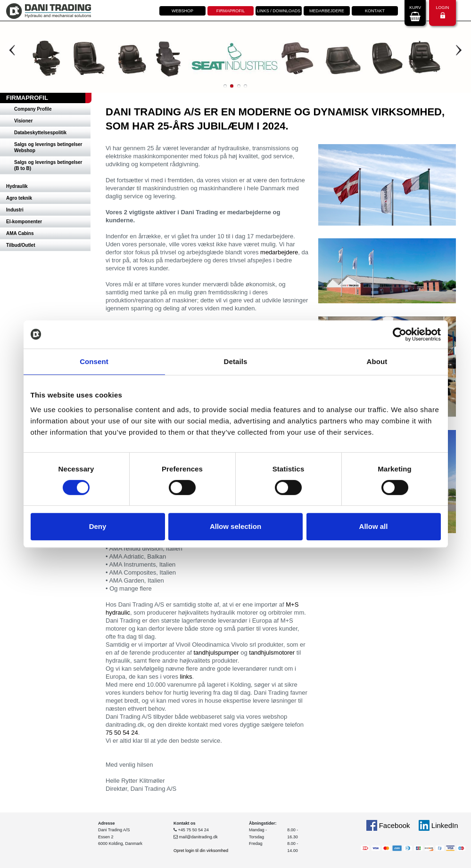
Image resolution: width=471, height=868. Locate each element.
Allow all (374, 526)
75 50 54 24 (122, 733)
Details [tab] (236, 361)
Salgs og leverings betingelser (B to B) (48, 165)
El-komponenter (24, 222)
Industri (15, 210)
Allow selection (235, 526)
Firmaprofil (231, 11)
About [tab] (377, 361)
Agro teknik (19, 198)
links (186, 677)
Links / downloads (279, 11)
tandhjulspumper (216, 653)
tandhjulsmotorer (272, 653)
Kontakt (375, 11)
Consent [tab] (94, 361)
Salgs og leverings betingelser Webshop (48, 147)
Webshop (182, 11)
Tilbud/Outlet (21, 245)
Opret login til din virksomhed (201, 851)
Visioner (23, 121)
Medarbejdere (327, 11)
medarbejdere (279, 252)
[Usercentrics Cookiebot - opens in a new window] (400, 334)
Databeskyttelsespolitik (40, 133)
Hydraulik (17, 186)
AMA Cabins (20, 233)
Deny (98, 526)
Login (442, 12)
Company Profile (33, 109)
